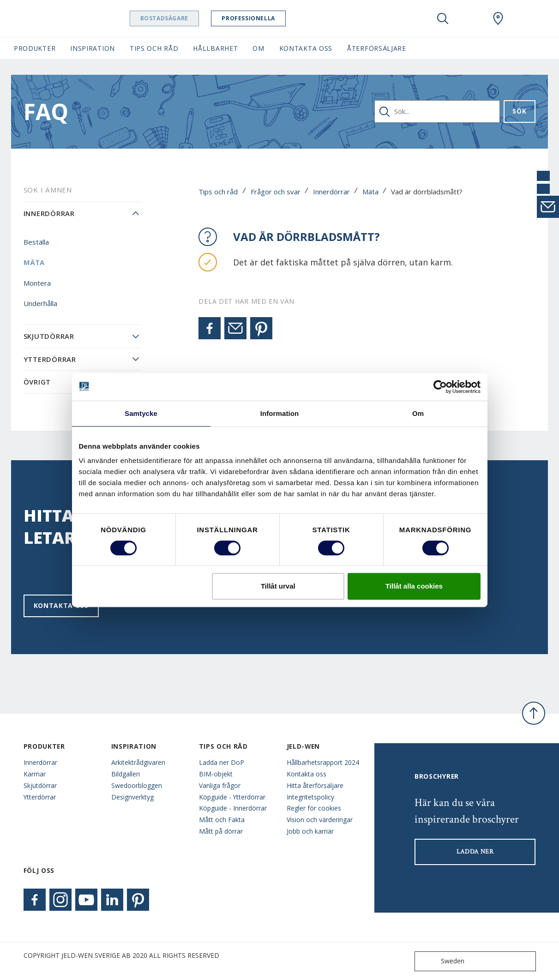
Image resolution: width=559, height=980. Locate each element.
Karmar (35, 774)
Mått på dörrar (221, 831)
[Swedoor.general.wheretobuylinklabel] (498, 18)
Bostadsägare (173, 18)
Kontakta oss (61, 605)
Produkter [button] (35, 48)
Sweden (442, 961)
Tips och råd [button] (154, 48)
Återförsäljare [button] (377, 48)
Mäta (370, 192)
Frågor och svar (276, 192)
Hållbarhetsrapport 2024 (323, 762)
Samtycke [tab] (141, 413)
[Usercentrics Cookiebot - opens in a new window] (440, 387)
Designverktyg (132, 797)
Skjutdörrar (49, 336)
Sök (519, 111)
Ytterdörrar (50, 359)
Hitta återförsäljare (315, 785)
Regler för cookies (314, 808)
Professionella (257, 18)
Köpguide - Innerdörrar (233, 808)
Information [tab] (280, 413)
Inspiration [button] (93, 48)
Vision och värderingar (320, 820)
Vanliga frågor (220, 785)
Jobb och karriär (310, 831)
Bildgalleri (126, 774)
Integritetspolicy (310, 797)
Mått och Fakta (222, 820)
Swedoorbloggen (137, 785)
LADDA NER (475, 852)
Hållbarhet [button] (215, 48)
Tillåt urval (278, 586)
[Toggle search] (443, 18)
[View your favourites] (470, 18)
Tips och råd (218, 192)
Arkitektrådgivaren (138, 762)
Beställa (36, 242)
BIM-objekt (216, 774)
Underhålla (40, 303)
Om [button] (258, 48)
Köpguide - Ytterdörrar (232, 797)
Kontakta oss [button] (306, 48)
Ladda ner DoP (222, 762)
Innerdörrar (331, 192)
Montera (37, 283)
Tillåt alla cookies (414, 586)
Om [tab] (418, 413)
